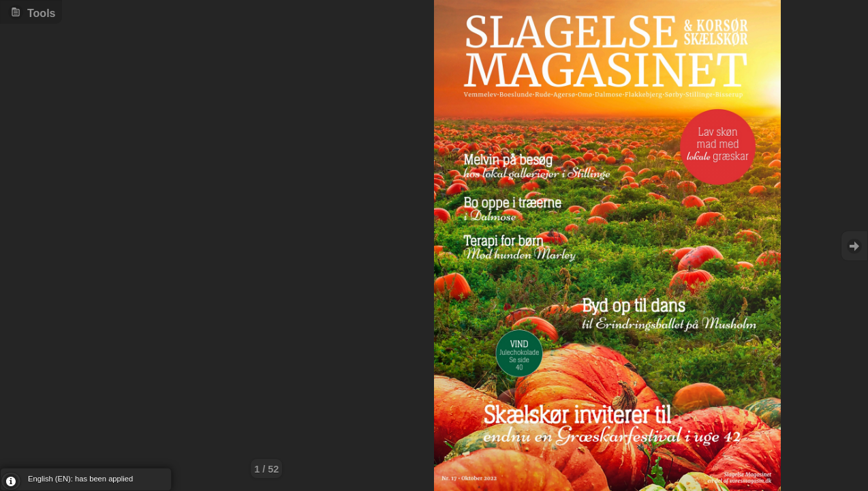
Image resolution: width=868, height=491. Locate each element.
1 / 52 (266, 469)
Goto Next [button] (854, 246)
